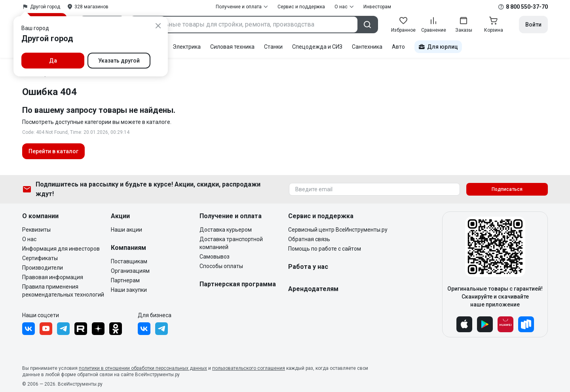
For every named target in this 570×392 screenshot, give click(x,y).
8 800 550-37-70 (527, 7)
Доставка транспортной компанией (231, 243)
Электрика (187, 47)
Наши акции (126, 230)
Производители (43, 268)
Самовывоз (215, 257)
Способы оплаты (221, 266)
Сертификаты (40, 258)
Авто (398, 47)
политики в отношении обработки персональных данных (143, 368)
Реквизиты (36, 230)
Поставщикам (129, 261)
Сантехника (367, 47)
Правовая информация (53, 277)
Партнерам (125, 280)
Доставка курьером (226, 230)
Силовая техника (232, 47)
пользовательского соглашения (249, 368)
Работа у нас (308, 267)
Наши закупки (129, 290)
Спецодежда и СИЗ (317, 47)
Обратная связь (309, 239)
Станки (273, 47)
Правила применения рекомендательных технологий (63, 291)
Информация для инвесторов (61, 249)
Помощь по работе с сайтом (325, 249)
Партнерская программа (238, 284)
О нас (29, 239)
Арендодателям (313, 289)
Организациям (130, 271)
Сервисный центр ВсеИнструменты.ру (338, 230)
